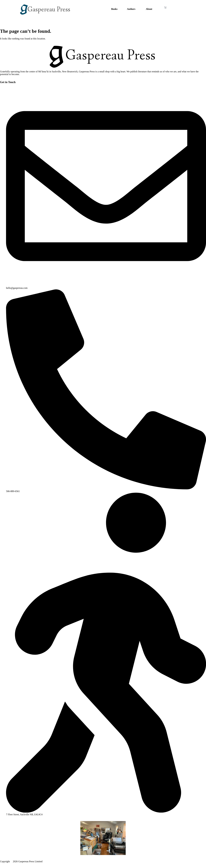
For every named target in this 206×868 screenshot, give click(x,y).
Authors (131, 9)
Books (114, 9)
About (149, 9)
